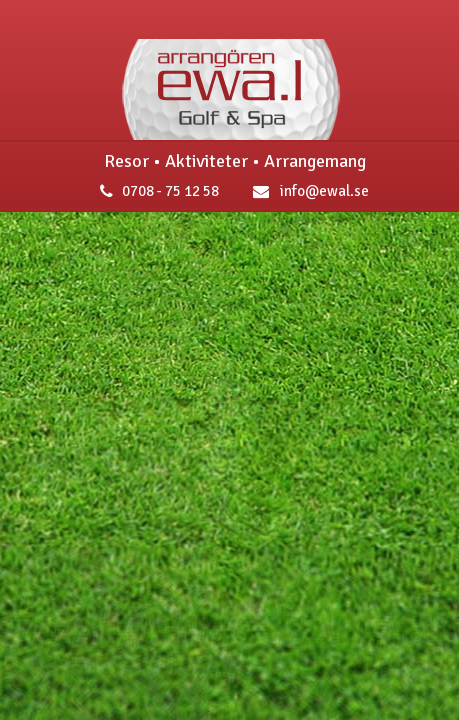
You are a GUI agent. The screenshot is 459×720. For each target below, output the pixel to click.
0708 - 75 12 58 (154, 191)
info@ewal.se (307, 191)
